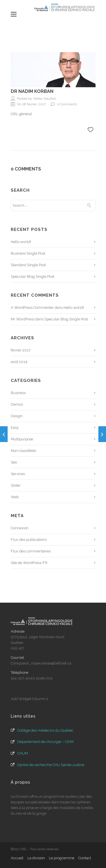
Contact (85, 858)
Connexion (20, 528)
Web (15, 497)
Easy (15, 428)
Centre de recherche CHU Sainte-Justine (51, 765)
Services (18, 474)
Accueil (17, 858)
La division (36, 858)
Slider (16, 485)
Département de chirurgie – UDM (45, 742)
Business (18, 393)
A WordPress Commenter (32, 308)
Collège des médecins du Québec (45, 730)
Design (17, 416)
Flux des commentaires (31, 551)
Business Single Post (28, 253)
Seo (14, 462)
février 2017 (21, 350)
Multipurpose (22, 439)
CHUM (23, 753)
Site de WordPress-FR (29, 563)
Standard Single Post (28, 265)
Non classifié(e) (23, 451)
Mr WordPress (23, 319)
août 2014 (19, 362)
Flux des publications (29, 540)
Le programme (62, 858)
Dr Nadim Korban (32, 91)
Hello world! (21, 242)
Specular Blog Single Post (33, 276)
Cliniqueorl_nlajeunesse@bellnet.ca (41, 663)
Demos (17, 404)
